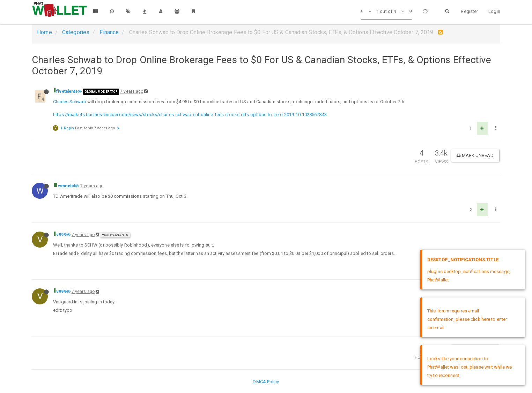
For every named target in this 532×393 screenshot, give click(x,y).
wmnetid (66, 186)
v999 (61, 235)
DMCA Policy (266, 382)
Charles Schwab (69, 102)
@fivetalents (115, 235)
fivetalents (67, 91)
